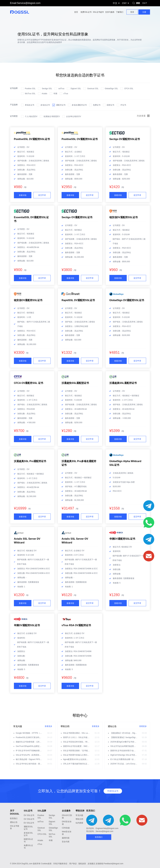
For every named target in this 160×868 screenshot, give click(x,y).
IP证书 (123, 105)
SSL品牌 (42, 811)
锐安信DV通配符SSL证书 (124, 217)
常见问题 (79, 815)
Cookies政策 (46, 864)
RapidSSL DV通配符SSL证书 (78, 300)
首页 (76, 12)
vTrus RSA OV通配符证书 (76, 625)
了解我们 (120, 12)
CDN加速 (66, 828)
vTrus (66, 94)
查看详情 (23, 195)
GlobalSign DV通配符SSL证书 (127, 300)
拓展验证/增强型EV (52, 116)
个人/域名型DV (31, 116)
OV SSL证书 (29, 819)
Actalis (44, 94)
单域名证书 (30, 105)
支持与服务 (110, 12)
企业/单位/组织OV (74, 116)
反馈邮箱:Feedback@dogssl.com (109, 864)
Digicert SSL (76, 89)
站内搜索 (79, 823)
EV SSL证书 (29, 823)
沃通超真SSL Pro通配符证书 (30, 461)
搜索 (140, 3)
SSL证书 (28, 811)
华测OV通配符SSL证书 (27, 625)
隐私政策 (82, 864)
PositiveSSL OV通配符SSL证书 (80, 139)
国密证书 (110, 105)
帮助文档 (79, 819)
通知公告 (14, 822)
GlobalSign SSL (111, 89)
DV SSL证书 (29, 815)
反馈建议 (91, 864)
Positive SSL (30, 89)
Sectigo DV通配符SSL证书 (125, 139)
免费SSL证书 (86, 12)
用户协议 (73, 864)
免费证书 (97, 105)
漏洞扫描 (66, 838)
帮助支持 (80, 811)
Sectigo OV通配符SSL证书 (77, 217)
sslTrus (61, 89)
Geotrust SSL (93, 89)
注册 (144, 12)
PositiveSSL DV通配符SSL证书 (32, 139)
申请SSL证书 (113, 791)
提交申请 (42, 195)
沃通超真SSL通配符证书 (123, 383)
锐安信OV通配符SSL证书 (28, 300)
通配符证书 (61, 105)
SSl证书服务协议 (60, 864)
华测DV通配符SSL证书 (122, 539)
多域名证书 (45, 105)
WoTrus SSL (30, 94)
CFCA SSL (129, 89)
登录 (132, 12)
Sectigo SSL (47, 89)
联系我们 (14, 818)
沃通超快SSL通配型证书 (75, 383)
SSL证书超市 (98, 12)
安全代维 (66, 842)
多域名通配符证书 (79, 105)
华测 (55, 94)
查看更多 (48, 726)
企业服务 (66, 811)
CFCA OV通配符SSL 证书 (29, 383)
